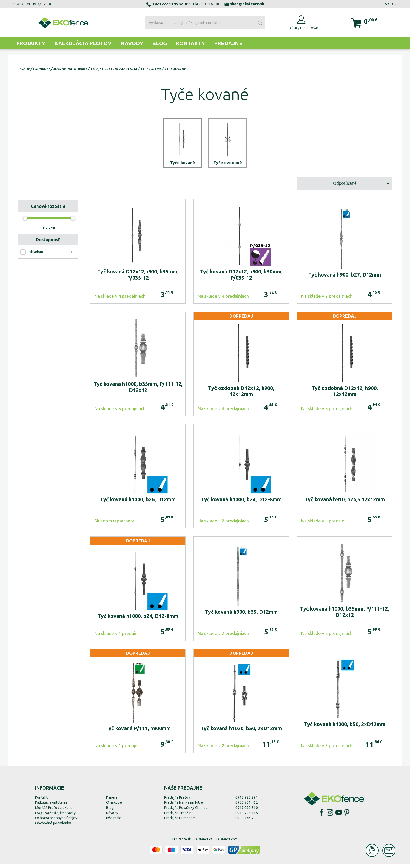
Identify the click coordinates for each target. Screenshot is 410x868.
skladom (36, 257)
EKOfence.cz (203, 844)
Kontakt (41, 802)
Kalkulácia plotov (83, 43)
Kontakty (190, 43)
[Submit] (260, 23)
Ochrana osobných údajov (56, 822)
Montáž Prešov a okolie (54, 812)
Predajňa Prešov (177, 802)
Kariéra (112, 802)
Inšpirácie (114, 822)
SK (387, 4)
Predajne (228, 43)
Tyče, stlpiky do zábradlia (114, 69)
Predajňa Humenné (180, 822)
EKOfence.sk (181, 844)
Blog (160, 43)
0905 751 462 (247, 807)
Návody (132, 43)
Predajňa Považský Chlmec (186, 812)
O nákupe (114, 807)
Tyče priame (151, 69)
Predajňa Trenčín (178, 817)
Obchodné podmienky (53, 827)
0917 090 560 (247, 812)
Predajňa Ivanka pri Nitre (184, 807)
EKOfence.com (227, 844)
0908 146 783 (247, 822)
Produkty (31, 43)
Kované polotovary (70, 69)
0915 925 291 (247, 802)
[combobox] (205, 23)
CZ (395, 4)
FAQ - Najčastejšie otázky (55, 817)
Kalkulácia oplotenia (51, 807)
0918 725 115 (247, 817)
